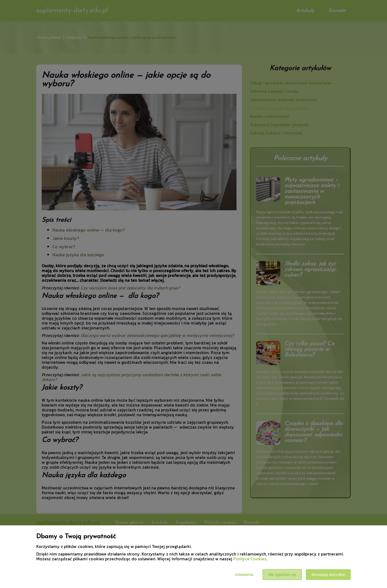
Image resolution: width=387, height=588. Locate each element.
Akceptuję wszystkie (328, 575)
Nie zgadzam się (282, 575)
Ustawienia (244, 575)
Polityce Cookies (250, 559)
